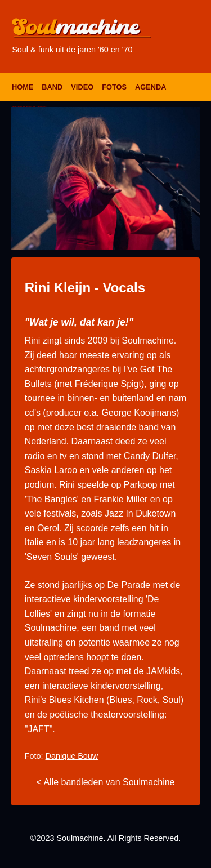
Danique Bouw (72, 756)
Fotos (114, 87)
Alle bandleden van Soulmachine (109, 782)
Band (52, 87)
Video (82, 87)
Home (23, 87)
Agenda (151, 87)
